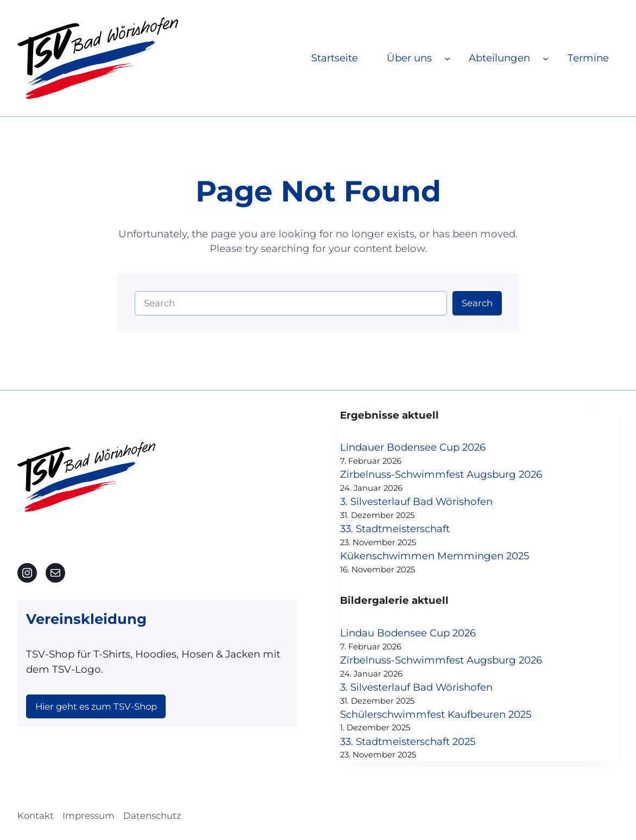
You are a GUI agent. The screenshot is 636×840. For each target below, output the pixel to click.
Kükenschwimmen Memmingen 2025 (435, 556)
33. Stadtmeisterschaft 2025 (408, 741)
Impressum (89, 816)
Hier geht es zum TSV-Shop (96, 706)
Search (477, 303)
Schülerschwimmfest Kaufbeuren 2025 (436, 714)
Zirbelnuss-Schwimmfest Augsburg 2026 (441, 474)
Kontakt (36, 816)
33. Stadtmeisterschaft (395, 529)
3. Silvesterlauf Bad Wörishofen (416, 501)
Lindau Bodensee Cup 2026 (408, 633)
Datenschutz (152, 816)
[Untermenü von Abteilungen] (546, 58)
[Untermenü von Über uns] (447, 58)
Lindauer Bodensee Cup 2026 (413, 447)
